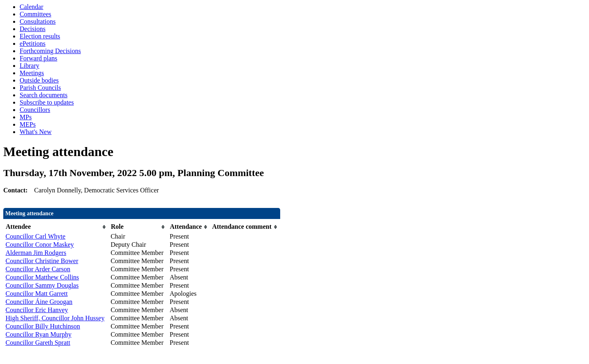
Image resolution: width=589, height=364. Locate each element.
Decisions (33, 29)
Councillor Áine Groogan (39, 302)
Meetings (32, 73)
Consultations (38, 21)
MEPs (28, 124)
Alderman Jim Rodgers (36, 253)
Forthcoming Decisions (50, 51)
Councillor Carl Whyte (36, 236)
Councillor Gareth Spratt (38, 343)
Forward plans (38, 58)
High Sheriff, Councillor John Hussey (55, 318)
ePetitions (33, 44)
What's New (36, 132)
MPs (26, 117)
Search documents (44, 95)
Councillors (35, 110)
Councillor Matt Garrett (37, 294)
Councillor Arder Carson (38, 269)
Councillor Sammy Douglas (42, 285)
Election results (40, 36)
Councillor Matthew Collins (43, 277)
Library (29, 66)
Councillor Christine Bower (42, 261)
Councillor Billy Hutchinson (43, 326)
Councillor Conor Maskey (40, 245)
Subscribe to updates (47, 102)
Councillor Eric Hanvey (37, 310)
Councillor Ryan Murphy (39, 334)
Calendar (31, 7)
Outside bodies (39, 80)
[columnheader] (56, 227)
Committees (35, 14)
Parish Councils (40, 88)
